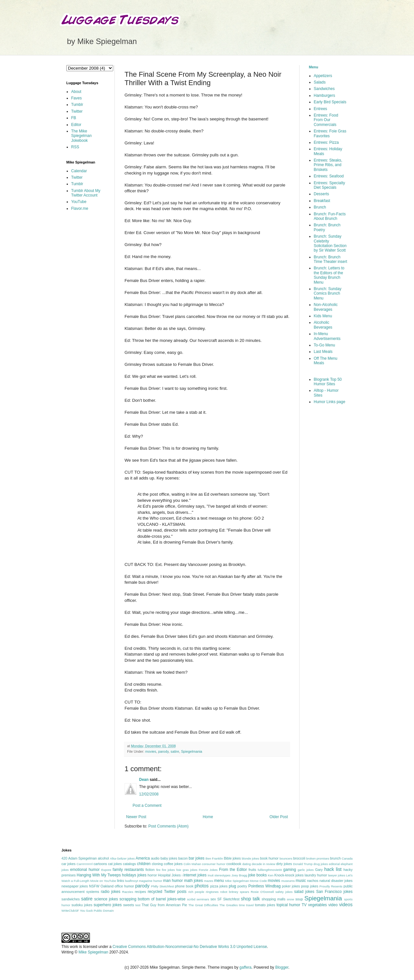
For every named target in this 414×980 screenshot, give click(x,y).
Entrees (320, 109)
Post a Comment (147, 805)
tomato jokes (265, 905)
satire (175, 751)
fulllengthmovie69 (270, 870)
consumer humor (214, 864)
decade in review (263, 864)
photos (202, 886)
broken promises (318, 858)
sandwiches (71, 899)
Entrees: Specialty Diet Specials (329, 185)
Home (208, 817)
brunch (335, 858)
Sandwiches (324, 89)
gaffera (245, 967)
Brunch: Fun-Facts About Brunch (330, 216)
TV (304, 905)
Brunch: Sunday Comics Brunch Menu (327, 293)
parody (163, 751)
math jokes (193, 881)
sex (213, 899)
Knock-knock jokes (289, 875)
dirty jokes (284, 864)
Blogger (282, 967)
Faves (76, 98)
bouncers (286, 858)
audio (155, 858)
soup (299, 899)
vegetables (318, 905)
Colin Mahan (192, 864)
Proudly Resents (331, 886)
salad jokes (304, 892)
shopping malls (273, 899)
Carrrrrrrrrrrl (85, 864)
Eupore (106, 870)
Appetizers (323, 76)
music (301, 881)
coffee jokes (173, 864)
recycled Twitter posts (167, 892)
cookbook (234, 864)
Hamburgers (324, 96)
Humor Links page (329, 402)
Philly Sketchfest (163, 886)
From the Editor (233, 870)
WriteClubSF (70, 911)
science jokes (106, 899)
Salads (320, 82)
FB (74, 118)
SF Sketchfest (229, 899)
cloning (157, 864)
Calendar (79, 171)
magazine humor (151, 881)
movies (151, 751)
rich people (196, 892)
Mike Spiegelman (237, 881)
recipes (141, 892)
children (144, 864)
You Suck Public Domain (97, 911)
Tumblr (77, 105)
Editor (76, 125)
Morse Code (259, 881)
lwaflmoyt (132, 881)
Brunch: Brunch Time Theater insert (330, 259)
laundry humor (316, 875)
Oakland (107, 886)
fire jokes (168, 870)
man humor (173, 881)
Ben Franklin (214, 858)
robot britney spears (235, 892)
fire (158, 870)
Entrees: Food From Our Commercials (326, 120)
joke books (257, 875)
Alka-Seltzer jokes (122, 858)
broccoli (299, 858)
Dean (144, 780)
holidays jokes (134, 875)
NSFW (94, 886)
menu (219, 881)
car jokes (68, 864)
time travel (246, 905)
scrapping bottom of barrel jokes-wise (152, 899)
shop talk (251, 899)
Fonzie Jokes (208, 870)
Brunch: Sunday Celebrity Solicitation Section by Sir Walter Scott (330, 243)
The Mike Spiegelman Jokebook (81, 136)
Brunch (320, 207)
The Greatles (229, 905)
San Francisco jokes (334, 892)
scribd (191, 899)
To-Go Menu (324, 345)
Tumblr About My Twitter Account (86, 193)
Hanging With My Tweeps (99, 875)
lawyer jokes (337, 875)
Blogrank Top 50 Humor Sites (328, 382)
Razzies (128, 892)
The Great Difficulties (203, 905)
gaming (290, 870)
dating (246, 864)
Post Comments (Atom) (168, 826)
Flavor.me (80, 208)
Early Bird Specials (330, 102)
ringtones (212, 892)
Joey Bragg (240, 875)
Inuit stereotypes (219, 875)
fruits (252, 870)
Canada (347, 858)
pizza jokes (219, 886)
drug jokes (321, 864)
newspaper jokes (75, 886)
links (121, 881)
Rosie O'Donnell (262, 892)
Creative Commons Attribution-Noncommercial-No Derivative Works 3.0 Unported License (190, 947)
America (143, 858)
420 (64, 858)
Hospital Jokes (169, 875)
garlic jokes (306, 870)
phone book (184, 886)
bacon (183, 858)
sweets (129, 905)
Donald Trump (303, 864)
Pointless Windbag (265, 886)
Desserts (321, 194)
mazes (209, 881)
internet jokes (195, 875)
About (76, 92)
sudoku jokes (82, 905)
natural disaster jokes (336, 881)
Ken (271, 875)
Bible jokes (232, 858)
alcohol (103, 858)
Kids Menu (323, 316)
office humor (125, 886)
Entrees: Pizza (326, 142)
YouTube (79, 202)
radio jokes (111, 892)
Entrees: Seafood (329, 176)
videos (346, 905)
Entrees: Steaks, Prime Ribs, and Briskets (328, 165)
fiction (150, 870)
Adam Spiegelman (82, 858)
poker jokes (291, 886)
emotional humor (85, 870)
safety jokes (284, 892)
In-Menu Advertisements (327, 336)
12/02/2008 (149, 794)
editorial (334, 864)
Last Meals (323, 352)
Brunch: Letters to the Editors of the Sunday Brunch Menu (329, 275)
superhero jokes (108, 905)
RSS (75, 147)
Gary (319, 870)
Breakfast (322, 201)
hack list (333, 869)
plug (232, 886)
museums (288, 881)
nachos (313, 881)
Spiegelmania (192, 751)
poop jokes (310, 886)
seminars (203, 899)
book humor (269, 858)
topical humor (288, 905)
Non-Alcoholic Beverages (326, 307)
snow (290, 899)
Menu (314, 67)
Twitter (77, 111)
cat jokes (115, 864)
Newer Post (136, 817)
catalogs (129, 864)
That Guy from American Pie (164, 905)
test (138, 905)
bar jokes (196, 858)
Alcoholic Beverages (323, 325)
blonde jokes (250, 858)
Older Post (279, 817)
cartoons (100, 864)
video (333, 905)
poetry (242, 886)
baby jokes (169, 858)
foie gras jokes (187, 870)
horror (152, 875)
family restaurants (128, 870)
